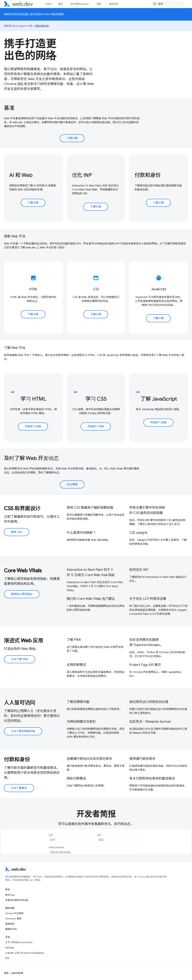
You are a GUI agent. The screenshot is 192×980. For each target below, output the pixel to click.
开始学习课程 (33, 426)
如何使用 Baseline (80, 4)
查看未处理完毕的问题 (17, 900)
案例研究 (114, 4)
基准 (60, 4)
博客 (99, 4)
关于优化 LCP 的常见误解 (148, 599)
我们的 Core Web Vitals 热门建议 (91, 599)
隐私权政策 (17, 973)
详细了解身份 (19, 788)
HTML (33, 289)
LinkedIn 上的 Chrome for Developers (25, 953)
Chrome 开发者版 (14, 913)
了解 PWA (74, 640)
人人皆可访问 (20, 703)
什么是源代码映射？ (81, 533)
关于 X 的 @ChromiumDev (19, 942)
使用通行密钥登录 (142, 759)
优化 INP (82, 175)
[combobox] (168, 4)
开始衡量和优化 (109, 190)
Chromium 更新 (13, 919)
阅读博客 (72, 484)
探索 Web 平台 (15, 236)
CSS (96, 289)
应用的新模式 (76, 665)
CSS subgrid (138, 533)
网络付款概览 (76, 778)
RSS (7, 958)
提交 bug (10, 895)
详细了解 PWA (20, 659)
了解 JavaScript (159, 399)
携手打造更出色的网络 (30, 50)
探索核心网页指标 (22, 594)
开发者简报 (96, 814)
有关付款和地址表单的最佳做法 (152, 778)
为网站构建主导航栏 (81, 722)
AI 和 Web (21, 175)
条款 (6, 973)
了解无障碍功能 (78, 702)
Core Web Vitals (23, 570)
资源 (48, 4)
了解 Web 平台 (15, 348)
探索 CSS (17, 532)
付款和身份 (147, 175)
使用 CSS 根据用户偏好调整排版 (90, 508)
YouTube (10, 948)
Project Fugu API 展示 (145, 665)
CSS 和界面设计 (22, 508)
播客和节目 (11, 929)
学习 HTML (33, 399)
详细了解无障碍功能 (23, 731)
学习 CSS (96, 399)
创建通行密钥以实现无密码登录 (89, 759)
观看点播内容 (42, 26)
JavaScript (159, 289)
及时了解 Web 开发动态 (31, 458)
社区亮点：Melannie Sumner (150, 722)
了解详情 (72, 138)
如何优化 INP (139, 570)
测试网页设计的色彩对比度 (149, 702)
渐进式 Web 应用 (24, 640)
